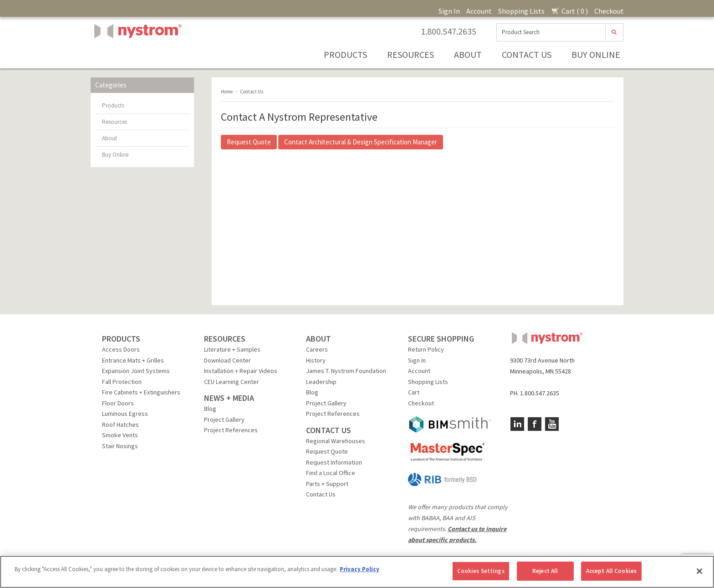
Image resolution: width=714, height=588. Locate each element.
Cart (414, 392)
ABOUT (319, 339)
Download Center (227, 360)
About (468, 54)
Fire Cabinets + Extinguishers (141, 392)
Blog (210, 409)
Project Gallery (224, 419)
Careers (317, 349)
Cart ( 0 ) (569, 11)
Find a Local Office (331, 473)
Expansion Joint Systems (136, 371)
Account (479, 11)
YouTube (552, 424)
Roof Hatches (120, 424)
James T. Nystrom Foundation (346, 371)
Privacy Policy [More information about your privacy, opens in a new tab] (360, 569)
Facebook (535, 424)
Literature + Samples (232, 349)
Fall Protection (122, 382)
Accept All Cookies (611, 571)
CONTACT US (329, 430)
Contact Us (527, 54)
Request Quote (249, 142)
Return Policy (426, 349)
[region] (357, 572)
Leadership (321, 382)
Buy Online (596, 54)
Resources (411, 54)
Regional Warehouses (336, 441)
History (316, 360)
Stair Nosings (120, 446)
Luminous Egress (125, 414)
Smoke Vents (120, 435)
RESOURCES (225, 339)
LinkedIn (517, 424)
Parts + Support (327, 484)
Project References (231, 430)
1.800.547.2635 (449, 31)
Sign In (449, 11)
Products (345, 54)
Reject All (545, 571)
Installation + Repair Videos (241, 371)
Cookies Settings (481, 571)
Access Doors (121, 349)
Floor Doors (118, 403)
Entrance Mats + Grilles (133, 360)
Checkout (609, 11)
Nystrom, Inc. (136, 54)
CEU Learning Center (232, 382)
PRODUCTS (121, 339)
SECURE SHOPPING (441, 339)
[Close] (699, 571)
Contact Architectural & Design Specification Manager (361, 142)
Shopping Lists (521, 11)
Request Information (334, 462)
